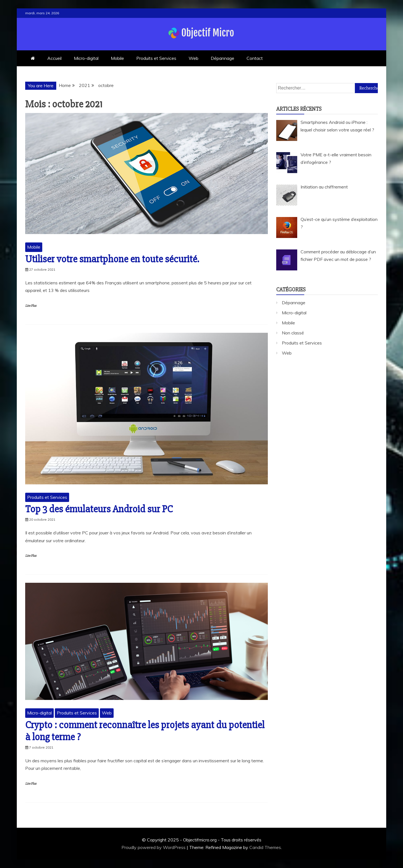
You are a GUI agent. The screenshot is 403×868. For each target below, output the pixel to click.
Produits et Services (156, 58)
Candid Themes (265, 847)
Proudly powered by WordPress (154, 847)
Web (194, 58)
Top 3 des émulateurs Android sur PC (99, 509)
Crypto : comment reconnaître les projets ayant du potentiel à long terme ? (145, 731)
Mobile (117, 58)
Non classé (293, 333)
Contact (255, 58)
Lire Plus (31, 306)
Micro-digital (86, 58)
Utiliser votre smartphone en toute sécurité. (112, 259)
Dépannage (222, 58)
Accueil (54, 58)
